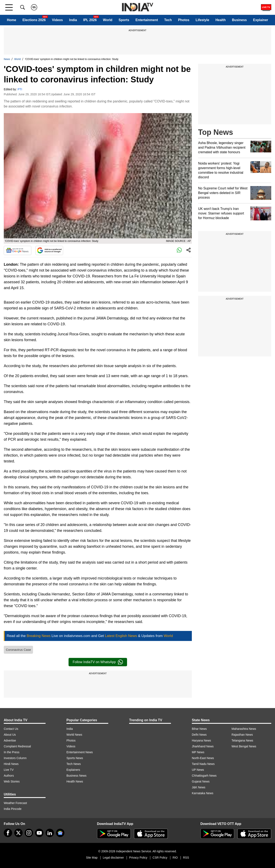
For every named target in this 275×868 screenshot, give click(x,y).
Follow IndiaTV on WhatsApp (98, 662)
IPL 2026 (90, 20)
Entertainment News (80, 752)
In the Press (12, 752)
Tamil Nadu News (203, 764)
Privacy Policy (138, 858)
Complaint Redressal (17, 746)
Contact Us (11, 729)
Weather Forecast (15, 803)
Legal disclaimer (113, 858)
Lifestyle (202, 20)
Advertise (10, 740)
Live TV (9, 770)
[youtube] (39, 833)
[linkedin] (50, 833)
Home (11, 20)
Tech (168, 20)
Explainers (73, 770)
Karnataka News (203, 793)
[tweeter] (18, 833)
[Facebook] (8, 833)
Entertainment (147, 20)
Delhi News (199, 735)
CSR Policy (160, 858)
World (108, 20)
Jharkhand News (203, 746)
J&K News (199, 787)
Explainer (261, 20)
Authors (9, 776)
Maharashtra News (244, 729)
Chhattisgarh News (204, 776)
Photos (184, 20)
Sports (124, 20)
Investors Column (15, 758)
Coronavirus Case (18, 650)
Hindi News (11, 764)
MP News (198, 752)
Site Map (92, 858)
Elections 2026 (34, 20)
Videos (57, 20)
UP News (198, 770)
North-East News (203, 758)
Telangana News (242, 740)
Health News (75, 781)
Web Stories (12, 781)
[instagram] (29, 833)
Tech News (74, 764)
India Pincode (13, 809)
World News (74, 735)
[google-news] (60, 833)
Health (221, 20)
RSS (186, 858)
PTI (20, 89)
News (7, 59)
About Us (10, 735)
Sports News (75, 758)
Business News (76, 776)
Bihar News (199, 729)
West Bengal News (244, 746)
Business (239, 20)
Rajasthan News (242, 735)
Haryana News (201, 740)
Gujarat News (201, 781)
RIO (175, 858)
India (73, 20)
